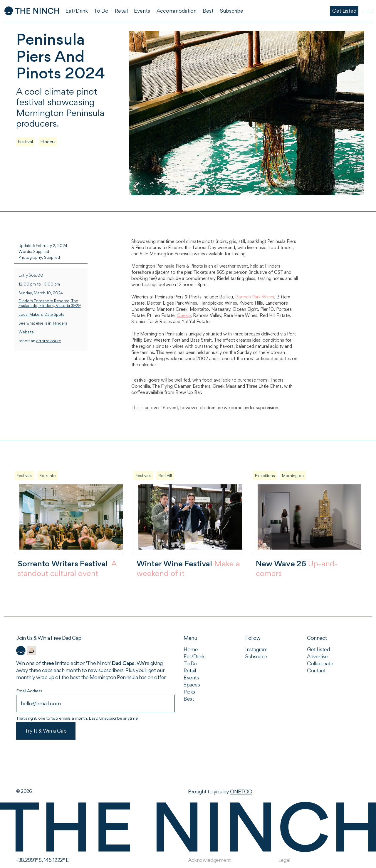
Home (191, 649)
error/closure (49, 341)
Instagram (256, 649)
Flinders (48, 142)
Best (189, 699)
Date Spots (54, 314)
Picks (189, 692)
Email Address (29, 691)
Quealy (184, 315)
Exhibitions (265, 476)
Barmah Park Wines (255, 297)
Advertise (317, 656)
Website (26, 332)
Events (191, 678)
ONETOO (241, 791)
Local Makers (31, 314)
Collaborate (320, 663)
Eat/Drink (194, 656)
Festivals (25, 476)
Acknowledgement (209, 860)
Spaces (192, 685)
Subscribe (256, 656)
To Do (190, 663)
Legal (284, 860)
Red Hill (165, 476)
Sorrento (48, 476)
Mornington (293, 476)
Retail (190, 670)
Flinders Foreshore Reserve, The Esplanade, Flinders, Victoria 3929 (50, 303)
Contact (316, 670)
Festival (25, 142)
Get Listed (318, 649)
